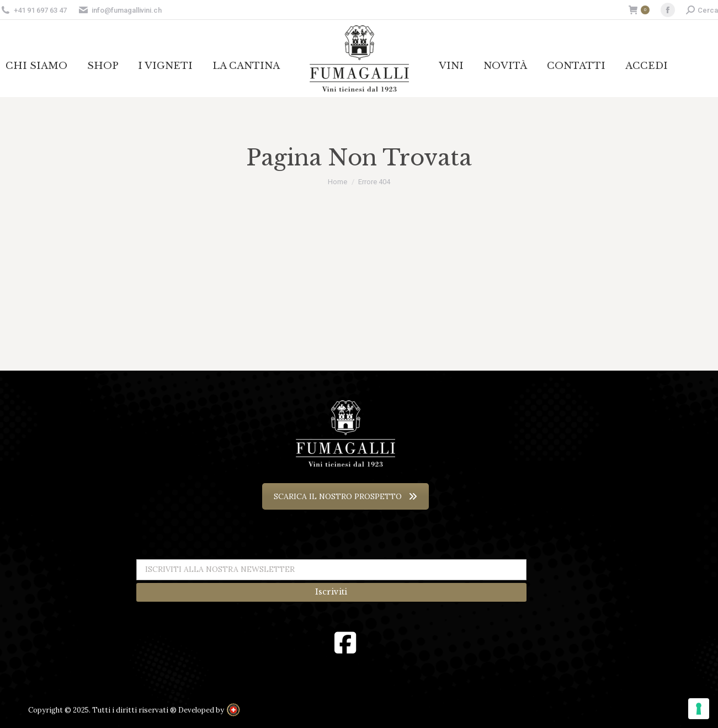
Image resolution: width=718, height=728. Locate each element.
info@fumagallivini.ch (120, 10)
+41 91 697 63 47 (40, 10)
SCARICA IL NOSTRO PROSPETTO (345, 496)
